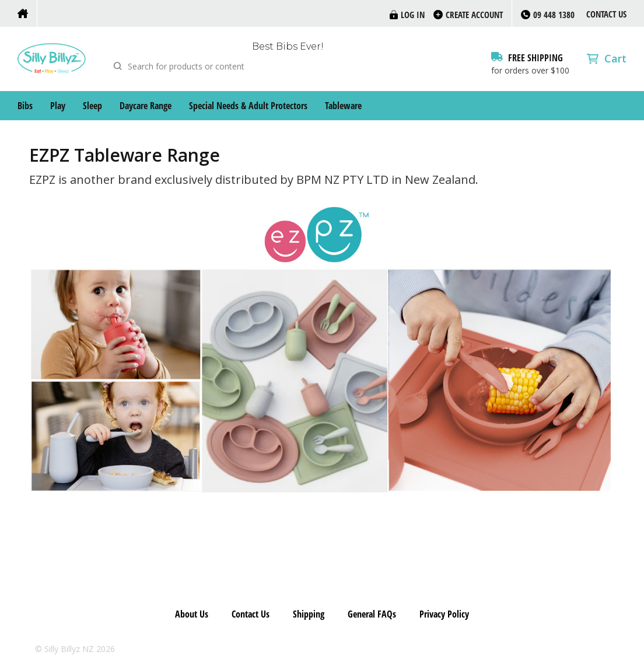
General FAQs (372, 614)
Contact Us (606, 14)
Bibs (25, 106)
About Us (192, 614)
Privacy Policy (444, 614)
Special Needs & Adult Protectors (248, 106)
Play (58, 106)
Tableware (343, 106)
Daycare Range (146, 106)
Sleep (92, 106)
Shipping (309, 614)
